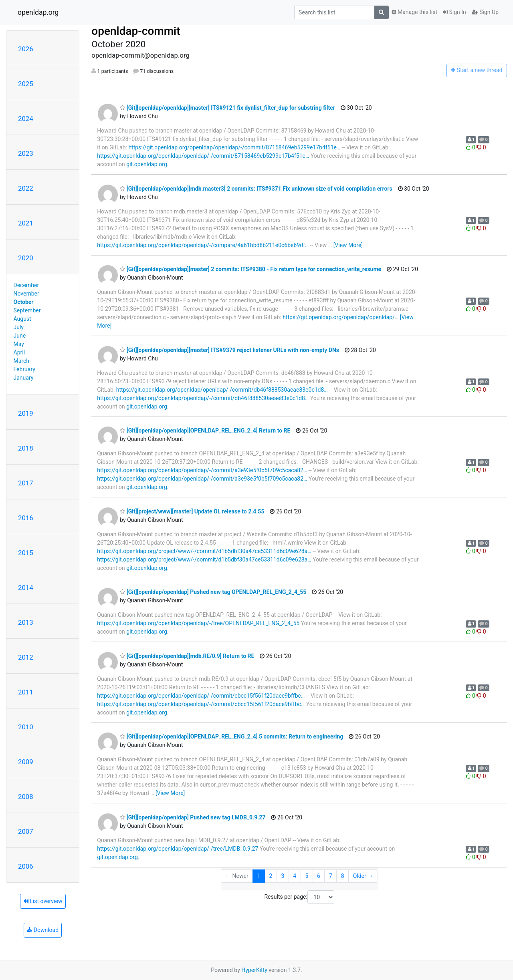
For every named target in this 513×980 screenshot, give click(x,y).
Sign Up (485, 12)
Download (43, 930)
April (19, 352)
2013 (26, 622)
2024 (26, 119)
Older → (363, 876)
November (26, 294)
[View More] (348, 245)
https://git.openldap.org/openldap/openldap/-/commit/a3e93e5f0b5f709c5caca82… (202, 470)
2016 (26, 518)
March (22, 361)
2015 (26, 553)
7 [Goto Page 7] (331, 876)
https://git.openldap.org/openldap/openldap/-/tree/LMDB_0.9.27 (178, 849)
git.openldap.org (146, 164)
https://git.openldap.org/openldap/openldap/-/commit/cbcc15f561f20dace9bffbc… (201, 696)
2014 (26, 588)
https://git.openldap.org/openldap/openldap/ (339, 317)
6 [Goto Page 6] (319, 876)
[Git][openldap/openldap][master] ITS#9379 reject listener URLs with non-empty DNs (229, 350)
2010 (26, 727)
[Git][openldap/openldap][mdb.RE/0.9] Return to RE (187, 656)
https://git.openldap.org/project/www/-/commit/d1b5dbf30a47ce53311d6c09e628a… (204, 551)
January (24, 378)
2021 (26, 223)
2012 (26, 657)
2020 (26, 258)
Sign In (454, 12)
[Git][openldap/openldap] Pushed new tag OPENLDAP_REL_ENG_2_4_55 (213, 592)
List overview (43, 901)
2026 (26, 49)
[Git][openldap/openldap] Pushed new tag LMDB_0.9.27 (193, 817)
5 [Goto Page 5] (307, 876)
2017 (26, 483)
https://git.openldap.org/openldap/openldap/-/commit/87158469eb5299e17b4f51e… (234, 147)
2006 (26, 866)
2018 (26, 448)
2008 (26, 797)
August (22, 319)
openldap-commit (136, 31)
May (19, 344)
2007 (26, 831)
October (24, 302)
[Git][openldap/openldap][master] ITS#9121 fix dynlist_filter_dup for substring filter (227, 108)
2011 (26, 692)
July (19, 327)
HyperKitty (254, 970)
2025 (26, 84)
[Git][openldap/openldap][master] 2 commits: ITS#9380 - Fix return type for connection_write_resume (250, 269)
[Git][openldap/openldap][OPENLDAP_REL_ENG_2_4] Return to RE (205, 431)
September (27, 310)
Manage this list (414, 12)
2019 (26, 413)
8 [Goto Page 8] (343, 876)
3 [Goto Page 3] (283, 876)
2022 (26, 188)
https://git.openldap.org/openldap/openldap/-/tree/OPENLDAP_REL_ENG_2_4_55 (198, 623)
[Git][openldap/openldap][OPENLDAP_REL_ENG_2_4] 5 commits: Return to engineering (231, 737)
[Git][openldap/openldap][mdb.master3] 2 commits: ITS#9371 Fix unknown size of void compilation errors (256, 189)
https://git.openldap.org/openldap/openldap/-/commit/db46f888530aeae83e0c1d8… (222, 390)
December (26, 285)
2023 (26, 153)
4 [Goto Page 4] (295, 876)
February (24, 369)
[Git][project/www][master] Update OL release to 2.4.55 (192, 511)
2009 (26, 762)
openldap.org (38, 12)
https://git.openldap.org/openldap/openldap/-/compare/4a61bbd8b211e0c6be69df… (203, 245)
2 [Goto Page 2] (271, 876)
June (20, 336)
